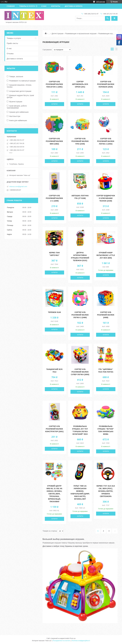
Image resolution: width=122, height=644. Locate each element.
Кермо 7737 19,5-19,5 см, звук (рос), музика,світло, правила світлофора (106, 491)
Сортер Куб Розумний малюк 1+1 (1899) (54, 198)
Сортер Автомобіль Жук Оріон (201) (80, 84)
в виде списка (116, 50)
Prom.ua (73, 638)
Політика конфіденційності (81, 641)
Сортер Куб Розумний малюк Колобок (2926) (106, 84)
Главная (11, 6)
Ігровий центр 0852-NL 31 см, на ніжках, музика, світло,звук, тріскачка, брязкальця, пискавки (54, 494)
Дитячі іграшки (58, 34)
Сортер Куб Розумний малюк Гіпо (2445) (80, 141)
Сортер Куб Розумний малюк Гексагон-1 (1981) (54, 84)
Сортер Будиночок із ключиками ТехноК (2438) (106, 198)
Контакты (56, 6)
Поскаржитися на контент (61, 641)
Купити (55, 104)
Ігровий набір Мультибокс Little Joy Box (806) (106, 255)
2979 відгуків (101, 2)
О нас (44, 6)
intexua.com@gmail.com (18, 186)
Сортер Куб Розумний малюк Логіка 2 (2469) (80, 315)
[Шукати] (108, 18)
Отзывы (10, 53)
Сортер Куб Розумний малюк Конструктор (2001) (54, 429)
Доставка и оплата (74, 6)
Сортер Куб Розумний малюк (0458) (106, 315)
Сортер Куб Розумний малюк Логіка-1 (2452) (106, 141)
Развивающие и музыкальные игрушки (81, 34)
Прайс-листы (12, 43)
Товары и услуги (27, 6)
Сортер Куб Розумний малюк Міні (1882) (54, 141)
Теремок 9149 (54, 312)
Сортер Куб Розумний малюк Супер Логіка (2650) (80, 372)
